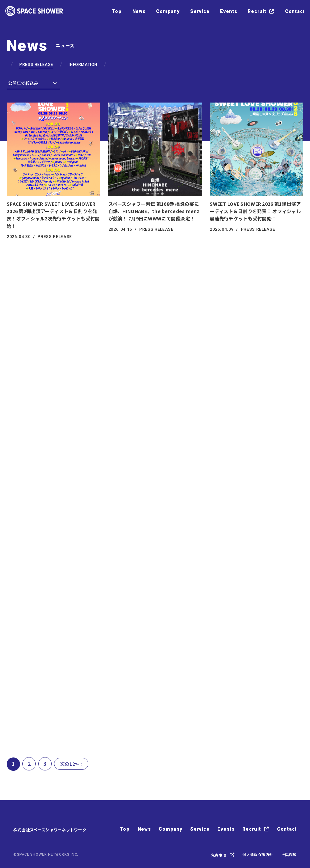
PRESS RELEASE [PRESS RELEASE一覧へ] (36, 65)
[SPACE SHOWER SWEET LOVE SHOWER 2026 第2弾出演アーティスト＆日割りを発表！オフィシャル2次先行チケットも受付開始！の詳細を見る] (53, 171)
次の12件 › (71, 764)
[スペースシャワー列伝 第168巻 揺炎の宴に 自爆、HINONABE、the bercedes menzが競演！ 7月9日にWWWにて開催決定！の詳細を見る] (155, 167)
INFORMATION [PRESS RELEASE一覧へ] (83, 65)
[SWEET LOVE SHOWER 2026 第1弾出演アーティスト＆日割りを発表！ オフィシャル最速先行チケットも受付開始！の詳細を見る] (256, 167)
